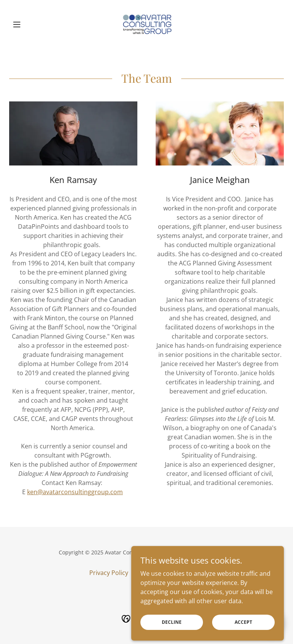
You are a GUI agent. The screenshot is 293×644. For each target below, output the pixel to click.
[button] (30, 24)
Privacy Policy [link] (109, 573)
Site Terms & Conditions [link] (169, 573)
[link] (146, 24)
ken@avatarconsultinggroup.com (75, 492)
